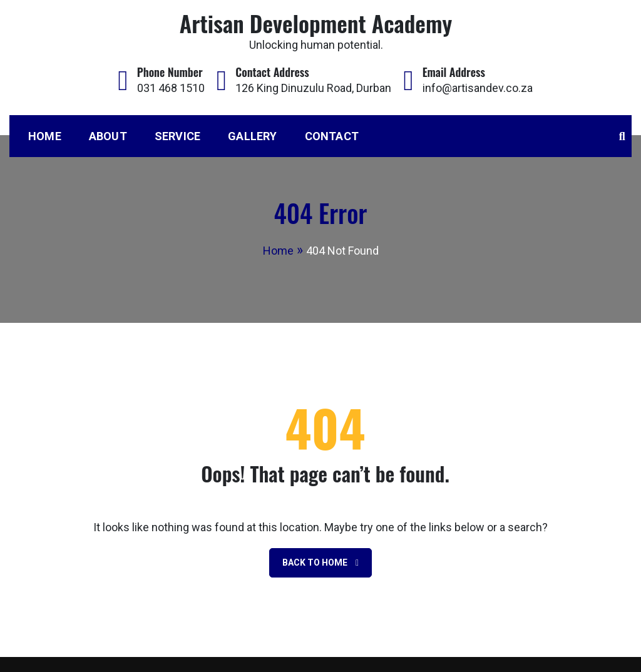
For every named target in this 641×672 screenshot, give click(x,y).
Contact (332, 136)
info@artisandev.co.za (478, 88)
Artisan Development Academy (316, 23)
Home (45, 136)
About (108, 136)
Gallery (252, 136)
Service (177, 136)
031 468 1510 (171, 88)
